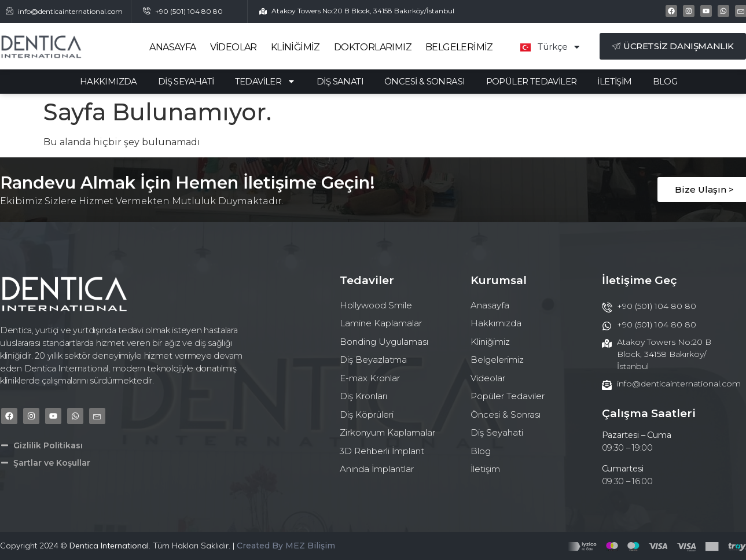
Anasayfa (172, 47)
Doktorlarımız (373, 47)
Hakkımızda (109, 82)
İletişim (614, 82)
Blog (665, 82)
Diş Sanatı (340, 82)
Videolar (234, 47)
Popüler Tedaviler (532, 82)
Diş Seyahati (186, 82)
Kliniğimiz (295, 47)
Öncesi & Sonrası (425, 82)
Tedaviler (265, 82)
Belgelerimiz (459, 47)
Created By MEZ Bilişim (286, 546)
